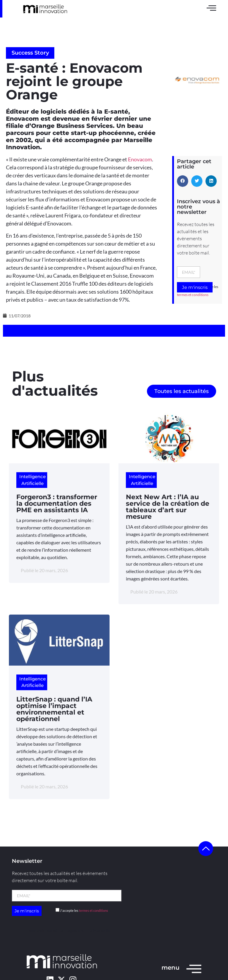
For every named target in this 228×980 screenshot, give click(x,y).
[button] (183, 181)
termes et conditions (193, 295)
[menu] (194, 968)
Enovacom (140, 159)
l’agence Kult (77, 930)
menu (171, 968)
